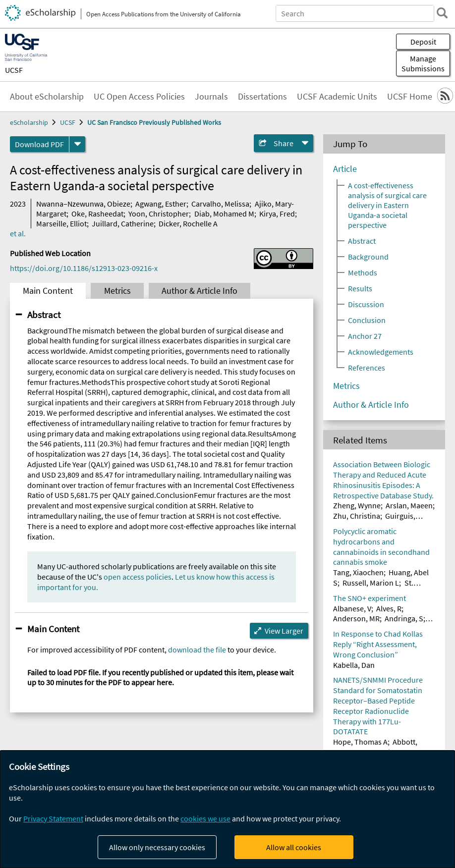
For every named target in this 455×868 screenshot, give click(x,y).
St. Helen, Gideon (373, 588)
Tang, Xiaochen (358, 572)
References (367, 368)
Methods (363, 272)
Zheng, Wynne (357, 505)
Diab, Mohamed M (224, 214)
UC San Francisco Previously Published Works (154, 122)
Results (360, 288)
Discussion (366, 304)
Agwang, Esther (161, 204)
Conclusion (367, 320)
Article (345, 169)
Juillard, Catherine (123, 223)
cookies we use (205, 818)
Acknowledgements (381, 352)
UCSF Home (410, 97)
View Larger (284, 631)
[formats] (77, 144)
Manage (423, 63)
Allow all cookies (294, 847)
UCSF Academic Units (337, 97)
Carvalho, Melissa (220, 204)
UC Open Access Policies (139, 97)
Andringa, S (404, 618)
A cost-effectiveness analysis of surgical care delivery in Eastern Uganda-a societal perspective (387, 205)
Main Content (48, 291)
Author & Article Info (199, 291)
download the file (197, 650)
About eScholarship (47, 97)
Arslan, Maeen (409, 505)
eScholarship (29, 122)
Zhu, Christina (357, 516)
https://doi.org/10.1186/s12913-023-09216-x (84, 268)
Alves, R (389, 608)
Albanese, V (352, 608)
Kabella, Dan (354, 665)
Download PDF (39, 144)
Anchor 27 (365, 336)
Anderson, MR (356, 618)
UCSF (14, 70)
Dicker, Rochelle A (188, 223)
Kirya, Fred (277, 214)
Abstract (44, 315)
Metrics (117, 291)
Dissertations (262, 97)
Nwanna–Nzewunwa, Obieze (83, 204)
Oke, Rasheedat (97, 214)
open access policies (138, 577)
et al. (18, 233)
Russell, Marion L (371, 583)
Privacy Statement (53, 818)
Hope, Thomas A (360, 742)
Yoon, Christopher (159, 214)
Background (368, 257)
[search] (442, 13)
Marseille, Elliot (61, 223)
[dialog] (227, 809)
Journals (211, 97)
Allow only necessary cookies (157, 847)
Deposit (423, 42)
